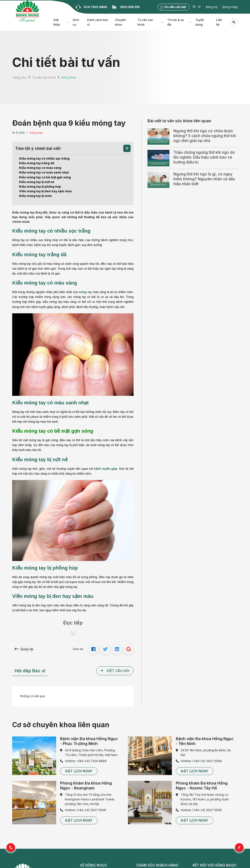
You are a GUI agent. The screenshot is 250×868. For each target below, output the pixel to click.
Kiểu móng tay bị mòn (35, 196)
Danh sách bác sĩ (98, 22)
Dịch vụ (76, 22)
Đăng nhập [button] (230, 7)
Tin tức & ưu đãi (176, 22)
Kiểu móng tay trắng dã (37, 163)
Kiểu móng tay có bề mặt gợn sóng (45, 177)
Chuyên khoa (120, 22)
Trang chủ (19, 77)
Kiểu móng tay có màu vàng (40, 168)
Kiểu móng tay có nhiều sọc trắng (44, 158)
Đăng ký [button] (212, 7)
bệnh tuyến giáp (106, 469)
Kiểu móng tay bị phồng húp (40, 187)
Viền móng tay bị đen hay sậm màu (45, 191)
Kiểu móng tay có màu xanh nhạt (44, 172)
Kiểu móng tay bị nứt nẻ (37, 182)
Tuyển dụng (200, 22)
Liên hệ (219, 22)
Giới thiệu (57, 22)
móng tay (85, 292)
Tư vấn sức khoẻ (145, 22)
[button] (127, 148)
